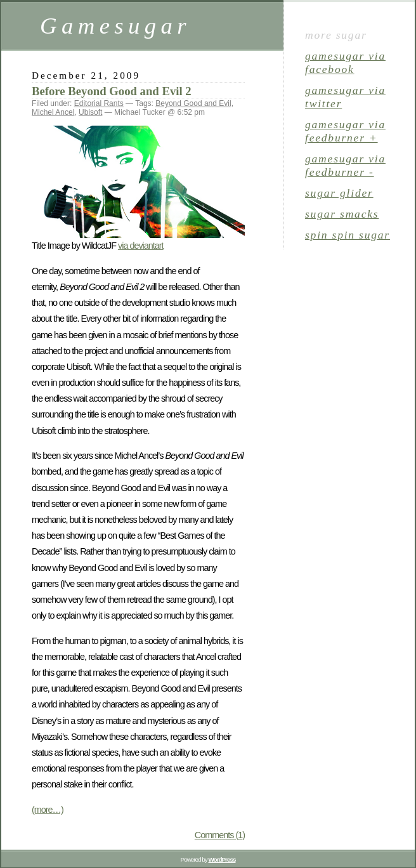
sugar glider (339, 193)
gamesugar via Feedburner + (345, 131)
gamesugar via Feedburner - (345, 165)
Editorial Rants (99, 103)
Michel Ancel (53, 112)
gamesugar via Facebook (345, 62)
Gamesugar (115, 26)
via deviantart (141, 246)
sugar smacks (342, 214)
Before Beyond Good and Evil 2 (112, 91)
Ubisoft (90, 112)
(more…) (48, 810)
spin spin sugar (348, 235)
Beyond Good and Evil (193, 103)
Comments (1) (220, 835)
